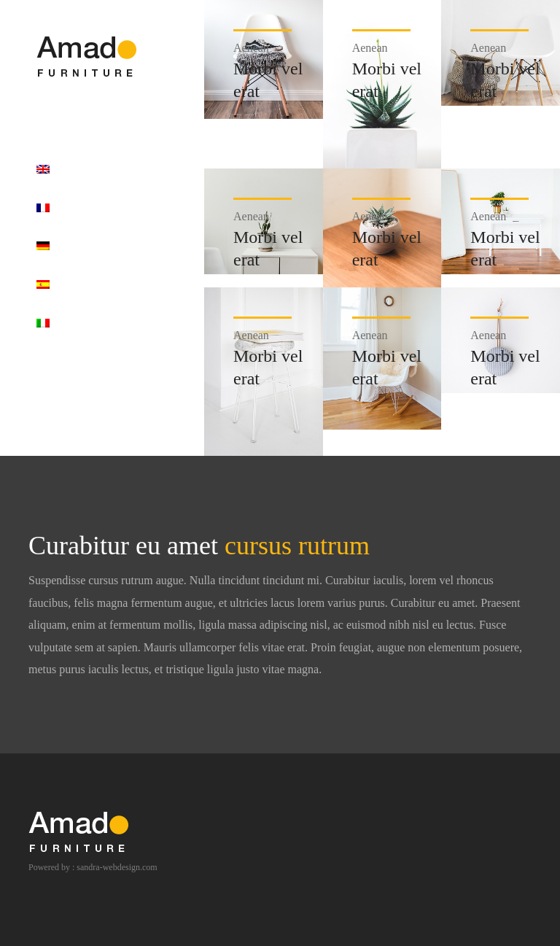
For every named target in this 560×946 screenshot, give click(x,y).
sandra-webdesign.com (117, 867)
